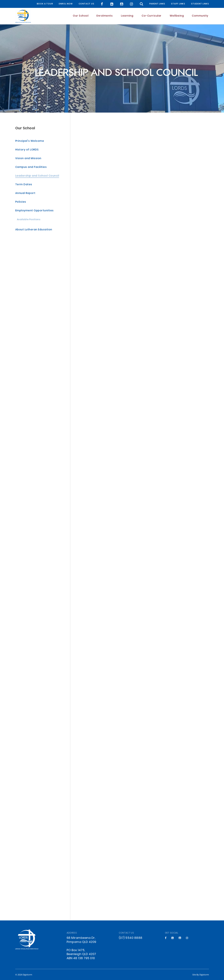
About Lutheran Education (34, 230)
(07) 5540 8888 (131, 938)
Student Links (200, 4)
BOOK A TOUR (45, 4)
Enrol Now (66, 4)
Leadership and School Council (37, 176)
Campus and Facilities (31, 168)
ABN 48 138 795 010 (81, 958)
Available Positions (29, 220)
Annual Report (25, 194)
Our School (25, 129)
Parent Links (157, 4)
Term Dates (24, 185)
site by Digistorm (201, 975)
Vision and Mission (28, 159)
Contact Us (86, 4)
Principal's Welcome (30, 142)
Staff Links (178, 4)
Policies (21, 202)
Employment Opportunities (34, 211)
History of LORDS (27, 150)
